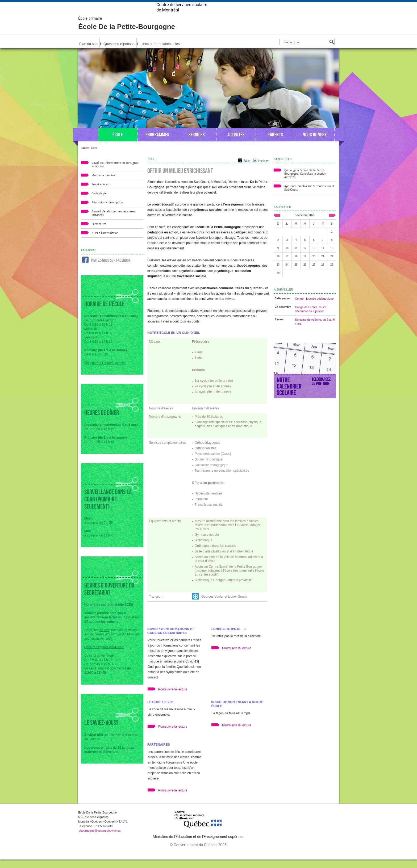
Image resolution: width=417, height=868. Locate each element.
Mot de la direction (104, 184)
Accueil (85, 156)
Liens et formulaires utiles (160, 52)
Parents (275, 143)
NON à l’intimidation (105, 242)
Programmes (157, 143)
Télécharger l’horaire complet (105, 371)
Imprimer (263, 169)
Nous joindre (315, 143)
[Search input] (305, 50)
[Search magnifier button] (331, 50)
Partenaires (159, 753)
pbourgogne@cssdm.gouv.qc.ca (100, 839)
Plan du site (88, 52)
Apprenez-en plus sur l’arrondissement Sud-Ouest (309, 196)
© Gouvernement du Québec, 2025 (198, 853)
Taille (247, 169)
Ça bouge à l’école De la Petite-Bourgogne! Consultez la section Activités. (305, 182)
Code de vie (99, 202)
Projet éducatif (101, 193)
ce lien (104, 639)
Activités (236, 143)
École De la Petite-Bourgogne (127, 32)
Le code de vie (160, 710)
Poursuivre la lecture (173, 698)
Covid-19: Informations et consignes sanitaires (171, 639)
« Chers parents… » (228, 637)
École (118, 143)
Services (197, 143)
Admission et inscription (107, 211)
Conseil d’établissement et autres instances (113, 222)
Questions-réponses (119, 52)
